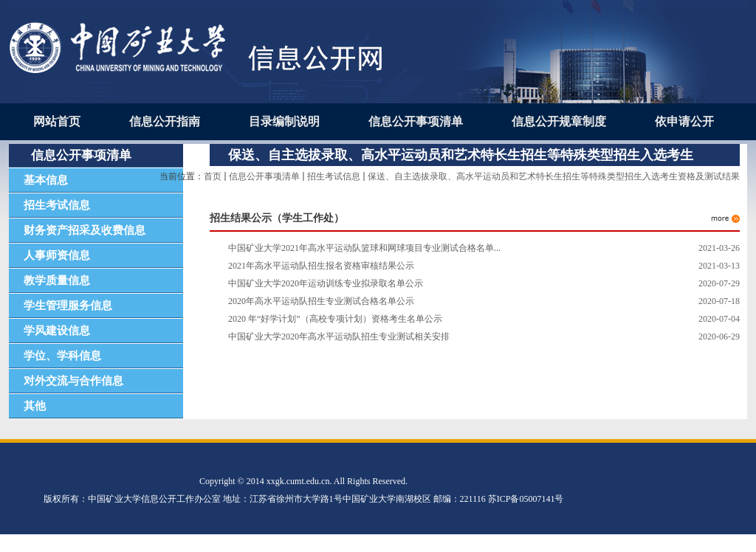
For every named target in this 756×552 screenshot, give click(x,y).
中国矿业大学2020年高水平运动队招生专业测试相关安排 (339, 337)
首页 (213, 176)
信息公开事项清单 (264, 176)
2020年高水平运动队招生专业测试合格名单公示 (321, 301)
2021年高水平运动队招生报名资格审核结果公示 (321, 266)
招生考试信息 (334, 176)
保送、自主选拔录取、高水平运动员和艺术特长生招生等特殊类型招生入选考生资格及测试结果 (554, 176)
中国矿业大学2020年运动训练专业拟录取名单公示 (326, 283)
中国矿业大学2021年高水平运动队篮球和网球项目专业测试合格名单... (364, 248)
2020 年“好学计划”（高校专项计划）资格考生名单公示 (335, 319)
